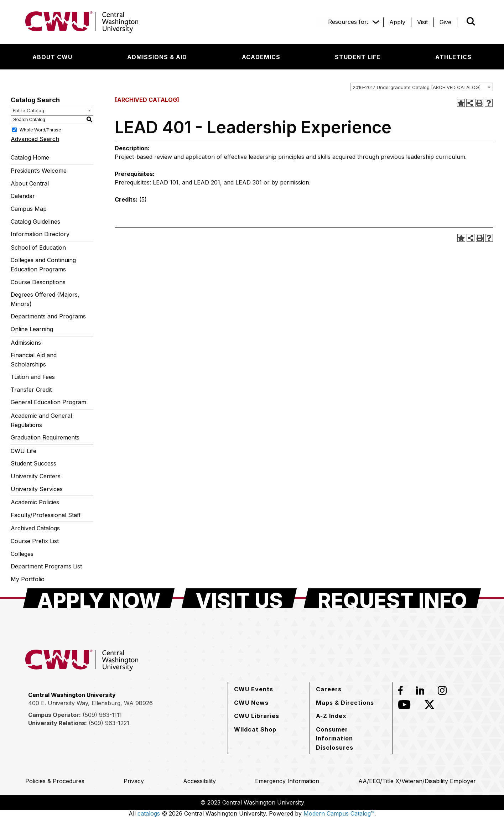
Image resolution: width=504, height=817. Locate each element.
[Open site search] (471, 21)
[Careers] (329, 689)
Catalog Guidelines (35, 222)
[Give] (445, 22)
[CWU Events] (254, 689)
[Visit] (422, 22)
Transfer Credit (31, 390)
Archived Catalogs (35, 528)
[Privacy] (134, 781)
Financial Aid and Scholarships (34, 360)
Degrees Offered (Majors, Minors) (45, 299)
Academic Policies (35, 502)
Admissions (26, 343)
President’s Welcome (39, 171)
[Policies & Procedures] (55, 781)
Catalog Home (30, 157)
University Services (37, 489)
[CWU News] (251, 703)
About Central (30, 183)
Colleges (22, 554)
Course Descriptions (38, 282)
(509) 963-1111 (102, 715)
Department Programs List (46, 566)
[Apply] (397, 22)
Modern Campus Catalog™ (339, 813)
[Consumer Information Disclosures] (351, 738)
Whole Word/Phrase (40, 129)
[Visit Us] (239, 598)
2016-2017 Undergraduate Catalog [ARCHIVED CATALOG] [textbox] (417, 87)
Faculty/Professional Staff (46, 515)
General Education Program (48, 402)
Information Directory (40, 234)
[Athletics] (453, 57)
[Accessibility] (199, 781)
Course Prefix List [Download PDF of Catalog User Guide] (35, 541)
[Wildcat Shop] (255, 729)
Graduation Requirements (45, 437)
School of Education (38, 248)
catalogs (149, 813)
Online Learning (32, 329)
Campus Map (29, 209)
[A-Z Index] (331, 716)
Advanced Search (35, 139)
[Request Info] (392, 598)
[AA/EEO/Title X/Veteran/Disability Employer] (417, 781)
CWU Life (24, 451)
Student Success (33, 463)
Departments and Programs (48, 316)
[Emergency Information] (287, 781)
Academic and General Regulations (41, 420)
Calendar (23, 196)
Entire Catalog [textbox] (28, 110)
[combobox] (422, 87)
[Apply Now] (99, 598)
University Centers (36, 476)
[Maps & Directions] (345, 703)
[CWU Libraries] (257, 716)
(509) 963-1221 (109, 723)
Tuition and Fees (33, 377)
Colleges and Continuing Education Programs (43, 265)
